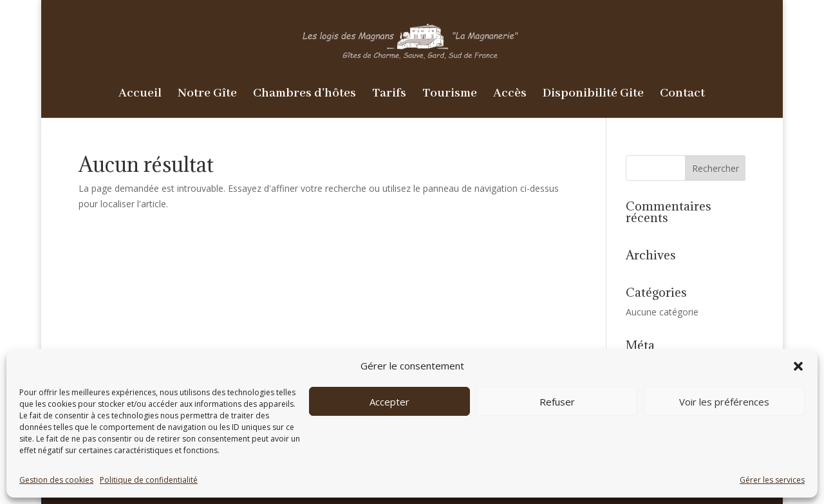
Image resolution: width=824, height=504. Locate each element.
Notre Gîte (207, 95)
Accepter (389, 402)
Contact (682, 95)
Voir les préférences (724, 402)
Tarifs (389, 95)
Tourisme (450, 95)
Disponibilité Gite (593, 95)
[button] (798, 366)
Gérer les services (772, 480)
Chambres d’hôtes (304, 95)
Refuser (557, 402)
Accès (510, 95)
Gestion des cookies (56, 480)
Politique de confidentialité (149, 480)
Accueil (140, 95)
